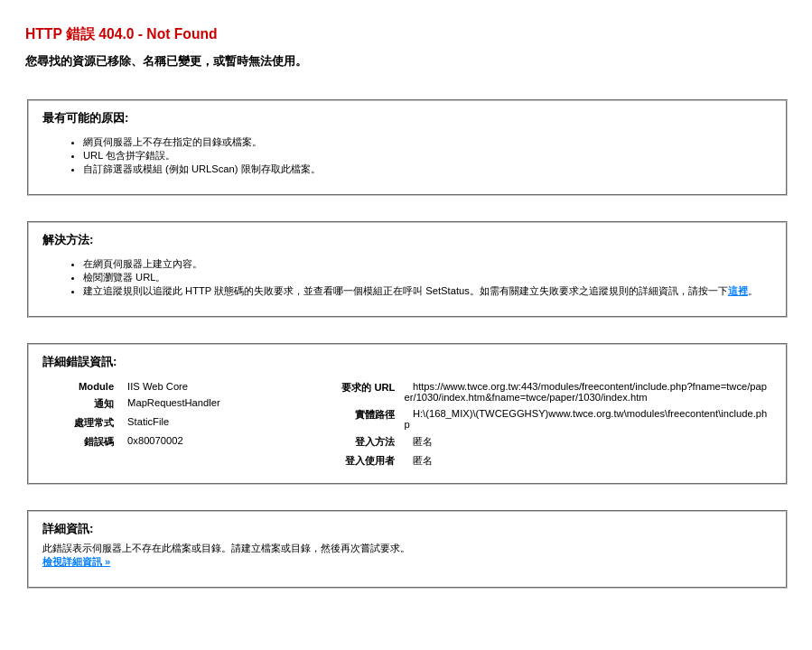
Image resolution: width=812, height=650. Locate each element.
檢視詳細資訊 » (76, 562)
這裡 (738, 291)
